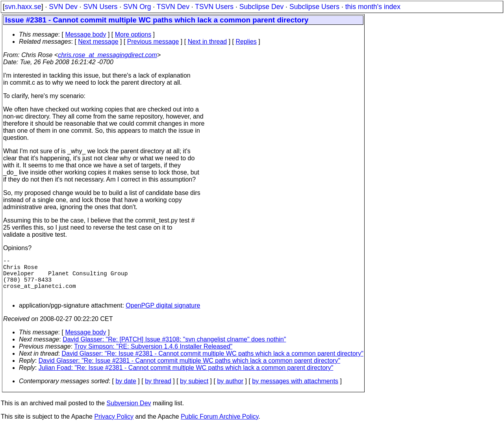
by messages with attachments (295, 391)
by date (126, 391)
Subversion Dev (129, 413)
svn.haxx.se (23, 7)
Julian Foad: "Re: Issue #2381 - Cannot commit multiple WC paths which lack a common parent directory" (186, 377)
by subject (194, 391)
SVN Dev (63, 7)
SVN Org (137, 7)
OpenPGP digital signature (163, 315)
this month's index (373, 7)
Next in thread (208, 42)
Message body (85, 34)
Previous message (153, 42)
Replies (246, 42)
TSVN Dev (173, 7)
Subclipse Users (314, 7)
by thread (158, 391)
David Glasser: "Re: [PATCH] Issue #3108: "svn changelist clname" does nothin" (174, 349)
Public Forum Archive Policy (220, 426)
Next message (98, 42)
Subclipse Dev (261, 7)
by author (230, 391)
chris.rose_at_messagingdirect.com (107, 55)
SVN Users (100, 7)
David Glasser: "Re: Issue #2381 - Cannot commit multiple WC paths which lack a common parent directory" (213, 363)
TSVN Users (214, 7)
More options (133, 34)
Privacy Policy (114, 426)
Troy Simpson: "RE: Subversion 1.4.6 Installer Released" (153, 356)
